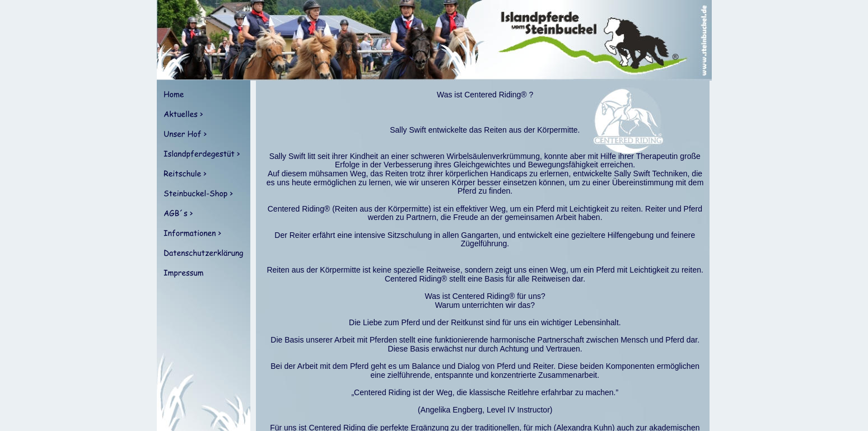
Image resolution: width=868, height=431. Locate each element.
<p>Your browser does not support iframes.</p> (481, 256)
